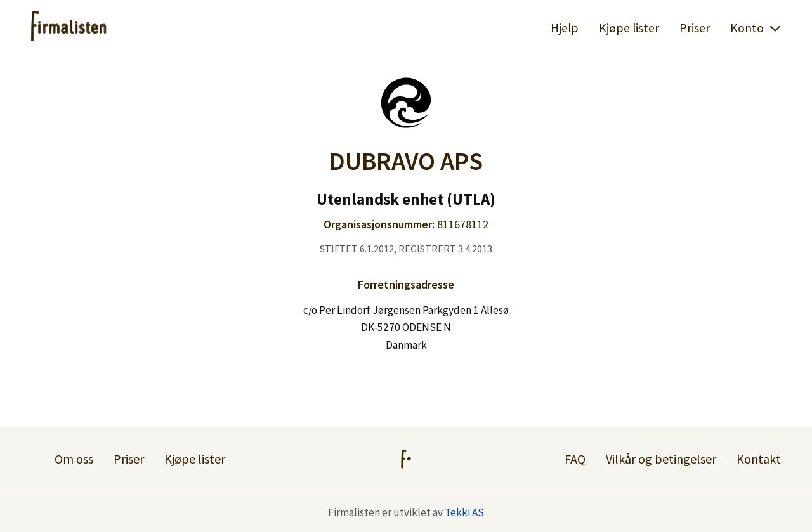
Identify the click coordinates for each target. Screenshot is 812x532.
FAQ (575, 459)
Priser (695, 28)
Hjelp (565, 28)
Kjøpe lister (629, 28)
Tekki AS (464, 512)
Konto (756, 28)
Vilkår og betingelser (661, 459)
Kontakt (759, 459)
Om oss (74, 459)
